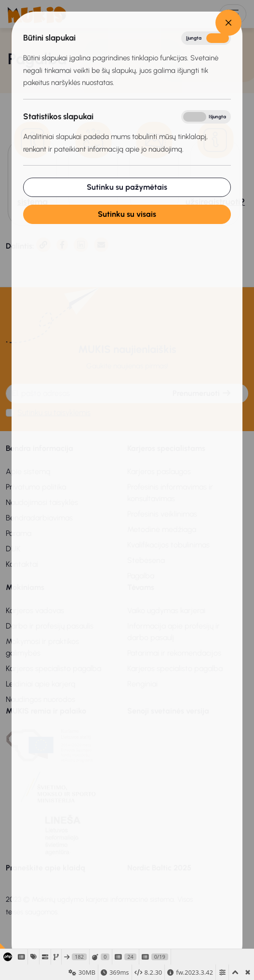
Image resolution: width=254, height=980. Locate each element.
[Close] (224, 23)
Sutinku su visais (122, 214)
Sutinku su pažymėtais (122, 187)
